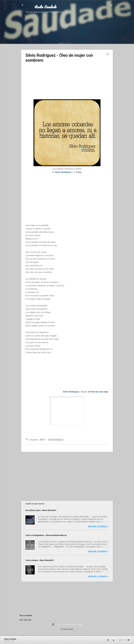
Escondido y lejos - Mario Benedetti (41, 510)
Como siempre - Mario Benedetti (40, 560)
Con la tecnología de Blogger (67, 624)
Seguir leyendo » (98, 527)
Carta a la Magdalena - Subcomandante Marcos (46, 535)
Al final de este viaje (98, 392)
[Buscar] (111, 6)
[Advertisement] (67, 33)
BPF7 (43, 440)
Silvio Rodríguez (71, 392)
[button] (107, 54)
